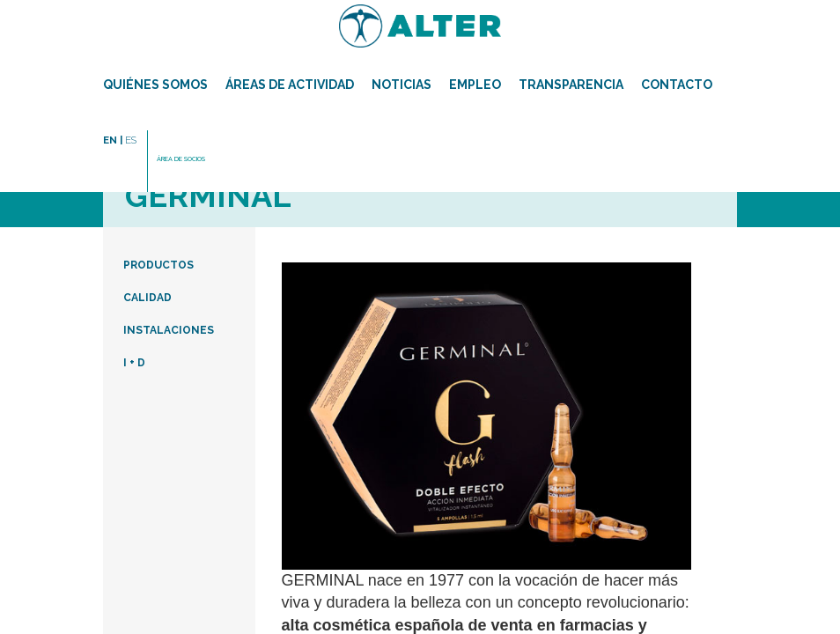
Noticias (402, 85)
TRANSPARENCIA (571, 85)
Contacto (677, 85)
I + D (134, 363)
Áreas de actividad (290, 85)
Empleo (475, 85)
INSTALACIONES (169, 330)
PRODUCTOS (158, 265)
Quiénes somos (155, 85)
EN (113, 140)
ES (131, 140)
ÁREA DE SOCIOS (181, 159)
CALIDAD (147, 298)
